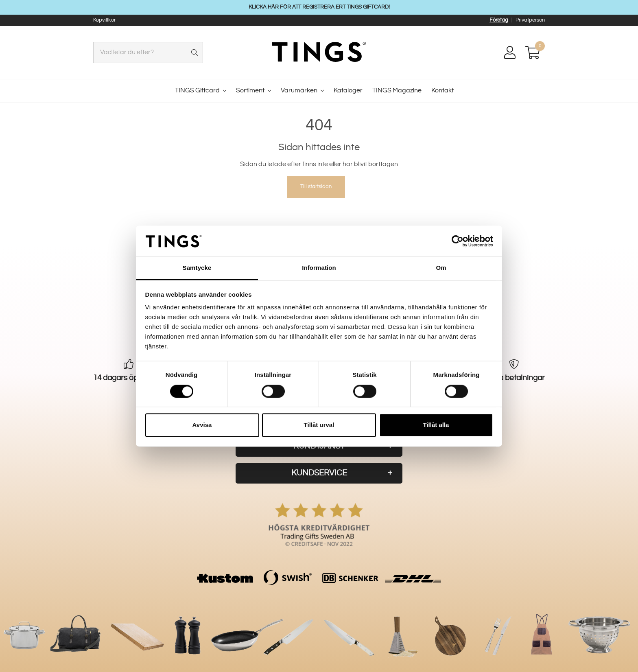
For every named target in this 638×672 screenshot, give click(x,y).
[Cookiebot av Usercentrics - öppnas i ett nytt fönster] (458, 241)
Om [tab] (441, 268)
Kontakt (442, 91)
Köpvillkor (104, 20)
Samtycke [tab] (197, 268)
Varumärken (299, 91)
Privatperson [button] (530, 20)
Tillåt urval (319, 425)
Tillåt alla (436, 425)
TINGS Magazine (397, 91)
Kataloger (348, 91)
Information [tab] (319, 268)
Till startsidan (316, 186)
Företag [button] (499, 20)
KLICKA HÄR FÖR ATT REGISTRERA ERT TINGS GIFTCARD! (319, 7)
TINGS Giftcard (197, 91)
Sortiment (250, 91)
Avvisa (202, 425)
